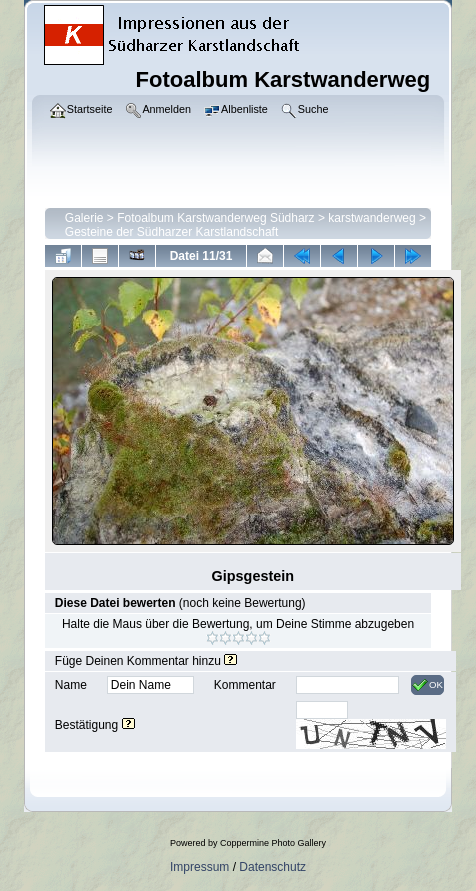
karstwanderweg (371, 218)
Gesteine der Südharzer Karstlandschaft (171, 232)
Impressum (199, 867)
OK (427, 685)
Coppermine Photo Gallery (273, 843)
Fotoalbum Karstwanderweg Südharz (215, 218)
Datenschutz (272, 867)
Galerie (84, 218)
